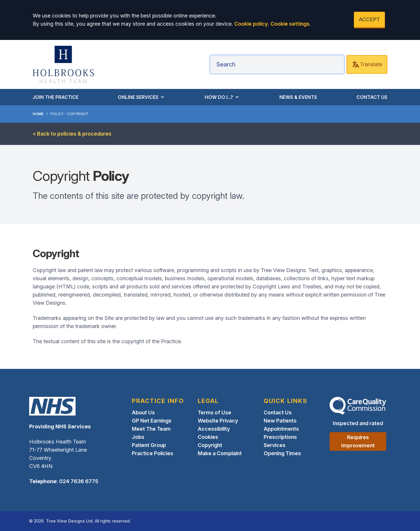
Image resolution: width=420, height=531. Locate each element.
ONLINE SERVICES (142, 97)
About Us (143, 412)
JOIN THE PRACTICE (56, 97)
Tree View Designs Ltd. (70, 521)
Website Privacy (218, 421)
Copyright (210, 445)
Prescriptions (280, 437)
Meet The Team (151, 429)
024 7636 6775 (79, 481)
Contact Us (278, 412)
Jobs (138, 437)
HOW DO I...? (222, 97)
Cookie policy (251, 24)
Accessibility (214, 429)
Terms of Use (215, 412)
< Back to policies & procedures (72, 134)
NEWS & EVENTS (298, 97)
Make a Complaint (220, 453)
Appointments (281, 429)
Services (275, 445)
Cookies (208, 437)
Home (38, 114)
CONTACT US (372, 97)
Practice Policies (153, 453)
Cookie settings (290, 24)
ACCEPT (369, 19)
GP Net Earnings (152, 421)
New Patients (280, 421)
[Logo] (63, 64)
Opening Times (282, 453)
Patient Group (149, 445)
